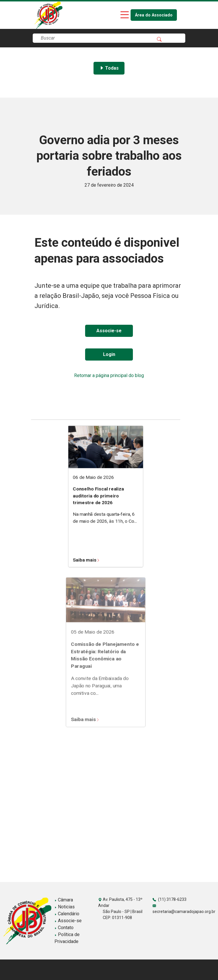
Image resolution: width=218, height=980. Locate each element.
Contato (64, 928)
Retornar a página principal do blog (109, 375)
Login (109, 354)
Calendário (67, 914)
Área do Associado (154, 15)
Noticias (65, 907)
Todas (109, 68)
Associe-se (109, 331)
